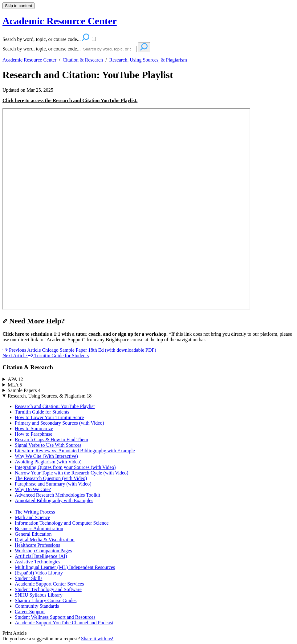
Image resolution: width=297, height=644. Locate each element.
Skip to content (18, 6)
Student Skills (28, 578)
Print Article (15, 633)
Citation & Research (83, 60)
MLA (15, 385)
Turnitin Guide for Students (42, 412)
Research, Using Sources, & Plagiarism (148, 60)
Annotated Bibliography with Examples (54, 500)
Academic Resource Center (29, 60)
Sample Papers (24, 390)
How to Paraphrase (34, 434)
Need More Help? (34, 321)
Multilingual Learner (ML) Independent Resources (65, 567)
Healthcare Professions (37, 545)
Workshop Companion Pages (43, 551)
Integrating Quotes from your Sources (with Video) (65, 467)
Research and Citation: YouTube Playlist (88, 75)
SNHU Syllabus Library (39, 595)
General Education (33, 534)
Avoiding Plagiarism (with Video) (48, 462)
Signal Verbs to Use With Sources (48, 445)
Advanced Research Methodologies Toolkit (57, 495)
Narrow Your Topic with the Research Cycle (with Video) (71, 473)
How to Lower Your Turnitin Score (49, 417)
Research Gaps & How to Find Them (51, 440)
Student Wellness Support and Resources (55, 617)
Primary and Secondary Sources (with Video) (59, 423)
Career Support (30, 612)
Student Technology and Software (48, 589)
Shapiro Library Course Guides (46, 600)
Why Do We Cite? (33, 489)
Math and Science (33, 517)
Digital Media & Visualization (45, 540)
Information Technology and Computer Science (62, 523)
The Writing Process (35, 512)
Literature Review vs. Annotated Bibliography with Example (75, 451)
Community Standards (37, 606)
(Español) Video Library (39, 573)
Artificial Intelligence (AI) (41, 556)
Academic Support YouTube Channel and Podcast (64, 623)
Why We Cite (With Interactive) (46, 456)
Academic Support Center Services (49, 584)
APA (15, 379)
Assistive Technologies (37, 562)
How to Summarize (34, 428)
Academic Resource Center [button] (60, 21)
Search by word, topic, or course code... (42, 49)
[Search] (109, 49)
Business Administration (39, 528)
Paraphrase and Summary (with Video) (53, 484)
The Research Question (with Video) (51, 478)
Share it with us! (97, 639)
